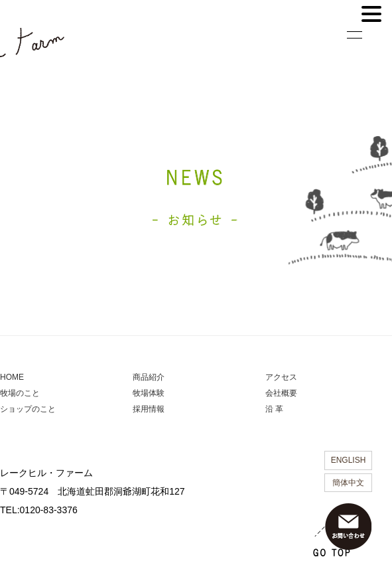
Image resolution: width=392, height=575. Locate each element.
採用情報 (149, 409)
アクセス (281, 377)
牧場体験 (149, 393)
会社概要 (281, 393)
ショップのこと (28, 409)
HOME (12, 377)
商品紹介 (149, 377)
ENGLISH (349, 460)
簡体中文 (348, 483)
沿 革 (274, 409)
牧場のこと (20, 393)
